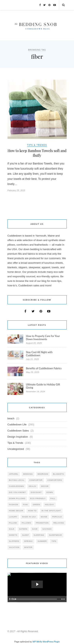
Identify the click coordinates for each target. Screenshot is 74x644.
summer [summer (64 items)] (42, 541)
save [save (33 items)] (35, 529)
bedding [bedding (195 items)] (28, 474)
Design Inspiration (18, 437)
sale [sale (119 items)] (12, 529)
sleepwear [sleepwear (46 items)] (55, 535)
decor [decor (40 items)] (45, 486)
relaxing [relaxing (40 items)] (59, 523)
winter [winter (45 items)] (28, 547)
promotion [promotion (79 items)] (42, 523)
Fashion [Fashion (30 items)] (14, 505)
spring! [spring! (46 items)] (28, 541)
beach (11, 418)
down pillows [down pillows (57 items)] (17, 498)
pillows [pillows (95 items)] (26, 523)
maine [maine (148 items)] (44, 517)
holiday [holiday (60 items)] (50, 505)
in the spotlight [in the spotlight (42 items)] (51, 511)
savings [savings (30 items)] (47, 529)
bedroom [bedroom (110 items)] (43, 474)
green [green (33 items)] (36, 505)
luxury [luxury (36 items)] (13, 517)
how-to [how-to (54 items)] (32, 511)
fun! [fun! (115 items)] (26, 505)
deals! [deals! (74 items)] (33, 486)
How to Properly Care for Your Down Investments (43, 338)
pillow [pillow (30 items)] (13, 523)
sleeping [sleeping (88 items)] (39, 535)
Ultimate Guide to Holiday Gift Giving (43, 386)
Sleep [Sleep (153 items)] (25, 535)
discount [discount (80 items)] (36, 492)
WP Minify (37, 642)
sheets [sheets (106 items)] (13, 535)
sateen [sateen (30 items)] (23, 529)
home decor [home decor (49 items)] (16, 511)
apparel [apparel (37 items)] (14, 474)
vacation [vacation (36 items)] (14, 547)
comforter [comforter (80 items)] (36, 480)
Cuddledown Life (17, 425)
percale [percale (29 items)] (57, 517)
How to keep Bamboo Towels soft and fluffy (37, 153)
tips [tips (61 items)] (54, 541)
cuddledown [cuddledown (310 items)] (17, 486)
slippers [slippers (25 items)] (14, 541)
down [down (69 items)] (50, 492)
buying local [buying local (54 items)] (17, 480)
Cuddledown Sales (18, 431)
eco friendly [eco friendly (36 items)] (38, 498)
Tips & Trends (37, 145)
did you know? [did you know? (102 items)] (18, 492)
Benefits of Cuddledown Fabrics (44, 368)
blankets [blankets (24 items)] (59, 474)
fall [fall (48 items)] (53, 498)
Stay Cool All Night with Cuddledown (39, 354)
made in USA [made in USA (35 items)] (29, 517)
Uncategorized (16, 449)
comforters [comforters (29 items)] (55, 480)
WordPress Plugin (51, 642)
